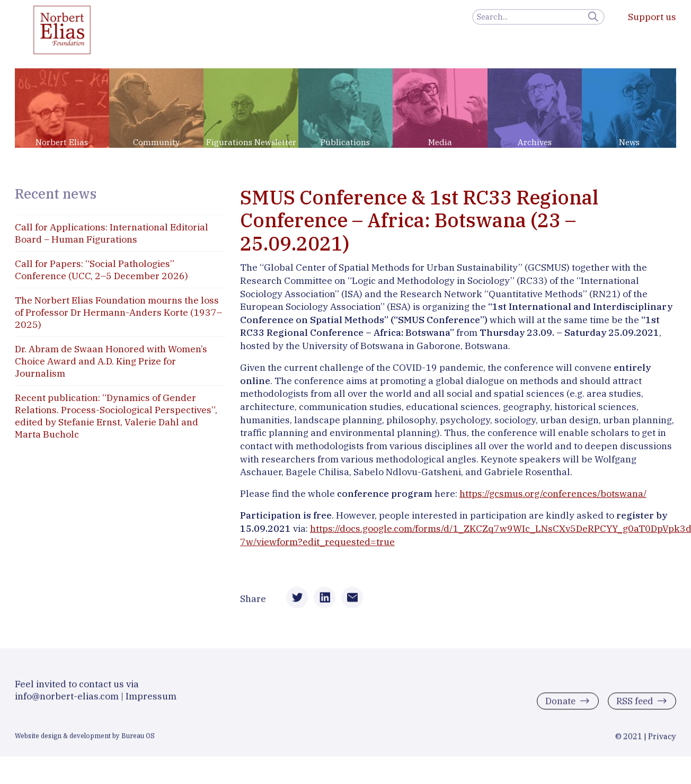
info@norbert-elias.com (67, 701)
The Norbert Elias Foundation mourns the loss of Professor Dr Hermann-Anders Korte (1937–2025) (118, 312)
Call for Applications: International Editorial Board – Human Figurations (112, 233)
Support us (652, 17)
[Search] (538, 17)
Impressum (151, 701)
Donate (557, 705)
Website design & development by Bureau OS (85, 740)
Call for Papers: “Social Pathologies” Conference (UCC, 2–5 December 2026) (101, 270)
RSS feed (633, 705)
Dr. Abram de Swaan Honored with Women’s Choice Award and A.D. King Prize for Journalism (111, 361)
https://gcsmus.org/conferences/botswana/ (553, 493)
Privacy (662, 741)
